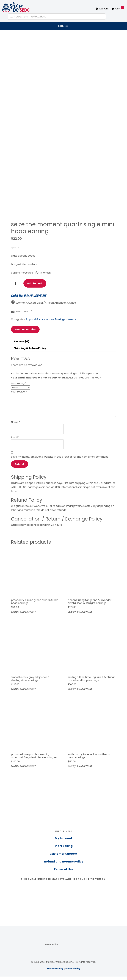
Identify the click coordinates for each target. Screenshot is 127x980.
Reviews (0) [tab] (21, 341)
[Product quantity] (17, 284)
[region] (63, 805)
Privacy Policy (55, 969)
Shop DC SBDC (16, 7)
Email (15, 437)
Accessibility (73, 969)
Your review (19, 392)
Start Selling (64, 846)
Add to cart (35, 283)
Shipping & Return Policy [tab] (30, 348)
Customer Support (63, 854)
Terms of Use (63, 869)
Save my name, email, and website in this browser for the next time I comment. (60, 457)
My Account (63, 838)
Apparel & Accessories (40, 319)
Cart (120, 8)
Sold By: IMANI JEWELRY (29, 296)
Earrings (60, 319)
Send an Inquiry (25, 329)
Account (104, 9)
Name (16, 422)
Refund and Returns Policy (64, 861)
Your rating (19, 383)
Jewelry (71, 319)
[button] (61, 26)
